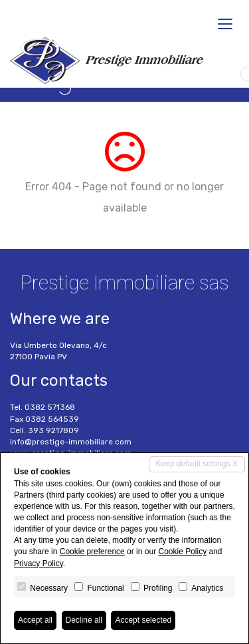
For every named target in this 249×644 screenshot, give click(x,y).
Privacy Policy (39, 563)
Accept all (35, 620)
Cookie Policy (182, 552)
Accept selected (143, 620)
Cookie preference (92, 552)
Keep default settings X (197, 464)
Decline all (84, 620)
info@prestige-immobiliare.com (71, 442)
